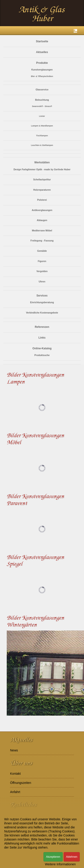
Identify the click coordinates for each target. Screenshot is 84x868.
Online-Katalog (42, 348)
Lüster (42, 116)
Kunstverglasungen (42, 70)
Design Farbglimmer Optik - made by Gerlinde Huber (42, 170)
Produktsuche (42, 355)
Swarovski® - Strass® (42, 106)
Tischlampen (42, 136)
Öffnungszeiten (21, 783)
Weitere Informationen (60, 864)
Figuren (42, 261)
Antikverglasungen (42, 210)
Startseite (42, 41)
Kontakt (15, 774)
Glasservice (42, 90)
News (14, 750)
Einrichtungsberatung (42, 302)
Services (42, 296)
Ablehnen (72, 857)
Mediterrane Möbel (42, 231)
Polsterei (42, 200)
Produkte (42, 63)
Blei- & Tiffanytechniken (42, 76)
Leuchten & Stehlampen (42, 145)
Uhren (42, 282)
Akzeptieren (53, 857)
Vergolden (42, 271)
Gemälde (42, 251)
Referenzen (42, 327)
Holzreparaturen (42, 190)
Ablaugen (42, 220)
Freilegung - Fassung (42, 241)
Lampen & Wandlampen (42, 126)
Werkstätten (42, 162)
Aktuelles (42, 52)
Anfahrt (15, 792)
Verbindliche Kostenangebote (42, 313)
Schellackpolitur (42, 180)
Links (42, 338)
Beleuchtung (42, 100)
